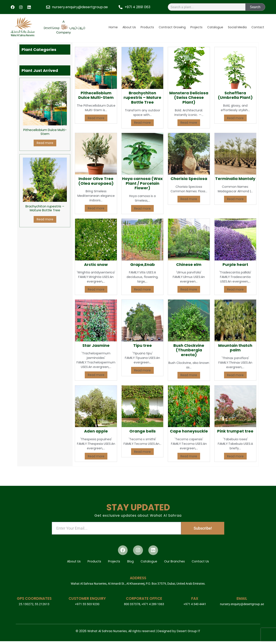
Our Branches (179, 563)
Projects (196, 27)
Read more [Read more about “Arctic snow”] (96, 289)
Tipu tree (143, 345)
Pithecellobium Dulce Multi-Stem (96, 95)
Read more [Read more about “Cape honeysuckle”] (189, 456)
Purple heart (235, 264)
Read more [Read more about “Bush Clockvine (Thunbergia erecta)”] (189, 375)
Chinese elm (189, 264)
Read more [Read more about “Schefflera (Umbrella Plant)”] (235, 118)
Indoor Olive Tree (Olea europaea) (96, 181)
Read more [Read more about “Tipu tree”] (142, 370)
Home (113, 27)
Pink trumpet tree (235, 431)
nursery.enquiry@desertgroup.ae (242, 607)
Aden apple (96, 431)
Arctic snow (96, 264)
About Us (129, 27)
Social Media (237, 27)
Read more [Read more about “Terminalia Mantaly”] (235, 199)
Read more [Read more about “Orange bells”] (142, 452)
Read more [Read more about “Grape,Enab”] (142, 289)
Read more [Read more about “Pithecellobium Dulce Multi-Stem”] (45, 143)
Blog (130, 563)
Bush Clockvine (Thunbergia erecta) (189, 350)
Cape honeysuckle (189, 431)
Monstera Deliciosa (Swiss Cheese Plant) (189, 98)
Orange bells (143, 431)
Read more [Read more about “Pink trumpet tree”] (235, 456)
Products (147, 27)
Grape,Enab (143, 264)
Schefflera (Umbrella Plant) (235, 95)
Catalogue (215, 27)
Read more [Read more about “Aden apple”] (96, 456)
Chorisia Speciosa (189, 179)
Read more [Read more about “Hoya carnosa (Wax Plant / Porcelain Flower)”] (142, 208)
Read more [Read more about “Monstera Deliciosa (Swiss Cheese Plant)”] (189, 123)
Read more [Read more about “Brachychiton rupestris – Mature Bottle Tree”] (45, 219)
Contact (258, 27)
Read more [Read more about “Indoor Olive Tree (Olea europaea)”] (96, 208)
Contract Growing (172, 27)
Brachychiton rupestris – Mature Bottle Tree (142, 98)
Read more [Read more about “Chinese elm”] (189, 289)
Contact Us (208, 563)
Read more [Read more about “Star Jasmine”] (96, 375)
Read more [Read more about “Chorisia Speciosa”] (189, 199)
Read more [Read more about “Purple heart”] (235, 289)
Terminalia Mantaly (235, 179)
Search (255, 7)
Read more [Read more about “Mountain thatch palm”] (235, 375)
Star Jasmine (96, 345)
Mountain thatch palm (235, 348)
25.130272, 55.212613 (34, 607)
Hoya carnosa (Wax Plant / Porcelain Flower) (142, 183)
